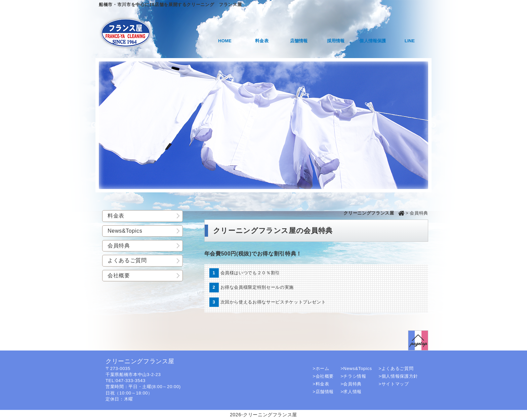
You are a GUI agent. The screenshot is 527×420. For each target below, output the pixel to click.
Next (433, 125)
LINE (410, 41)
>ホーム (321, 368)
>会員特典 (351, 384)
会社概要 (119, 275)
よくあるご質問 (127, 260)
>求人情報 (351, 392)
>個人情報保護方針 (398, 376)
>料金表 (321, 384)
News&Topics (125, 231)
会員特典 (119, 246)
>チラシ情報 (353, 376)
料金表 (262, 41)
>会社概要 (323, 376)
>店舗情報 (323, 392)
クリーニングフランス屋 (369, 213)
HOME (225, 41)
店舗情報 (299, 41)
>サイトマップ (394, 384)
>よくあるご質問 (396, 368)
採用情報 (336, 41)
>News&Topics (356, 368)
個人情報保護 (373, 41)
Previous (94, 125)
